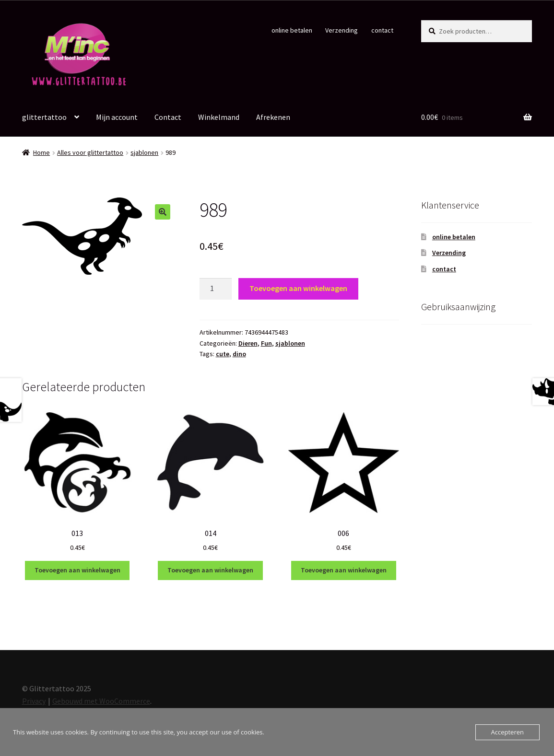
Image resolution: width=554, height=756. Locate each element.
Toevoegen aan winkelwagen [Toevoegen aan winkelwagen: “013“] (77, 570)
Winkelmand (219, 117)
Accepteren (507, 732)
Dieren (248, 343)
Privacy (34, 701)
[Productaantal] (216, 289)
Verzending (342, 30)
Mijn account (117, 117)
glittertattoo (44, 117)
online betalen (292, 30)
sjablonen (144, 152)
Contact (168, 117)
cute (223, 354)
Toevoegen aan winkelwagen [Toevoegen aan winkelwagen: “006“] (344, 570)
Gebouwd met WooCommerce (101, 701)
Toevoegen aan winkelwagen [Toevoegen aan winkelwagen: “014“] (210, 570)
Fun (266, 343)
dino (239, 354)
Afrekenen (273, 117)
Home (41, 152)
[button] (163, 212)
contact (382, 30)
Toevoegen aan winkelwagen (298, 288)
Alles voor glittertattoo (90, 152)
